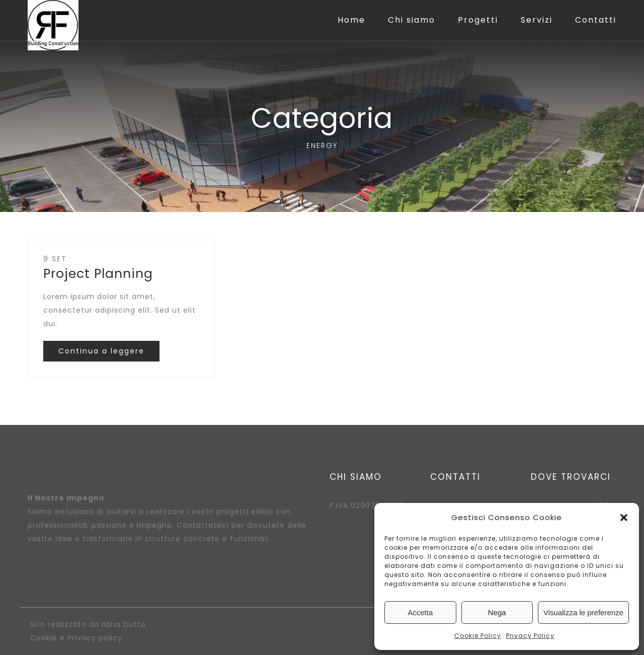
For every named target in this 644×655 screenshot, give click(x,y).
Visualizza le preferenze (583, 612)
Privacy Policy (530, 636)
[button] (624, 518)
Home (351, 20)
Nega (497, 612)
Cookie (44, 638)
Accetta (420, 612)
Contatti (596, 20)
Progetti (478, 20)
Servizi (537, 20)
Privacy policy (95, 638)
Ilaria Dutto (124, 624)
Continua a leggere (101, 351)
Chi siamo (412, 20)
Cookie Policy (478, 636)
